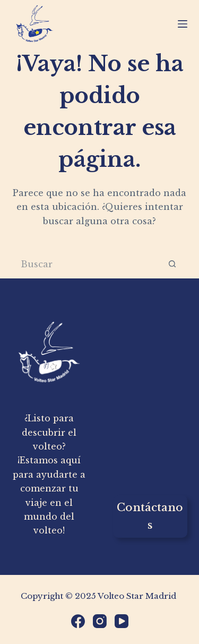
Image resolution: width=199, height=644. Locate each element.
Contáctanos (150, 516)
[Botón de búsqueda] (173, 264)
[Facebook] (78, 621)
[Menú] (183, 24)
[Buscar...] (85, 264)
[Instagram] (100, 621)
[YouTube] (122, 621)
